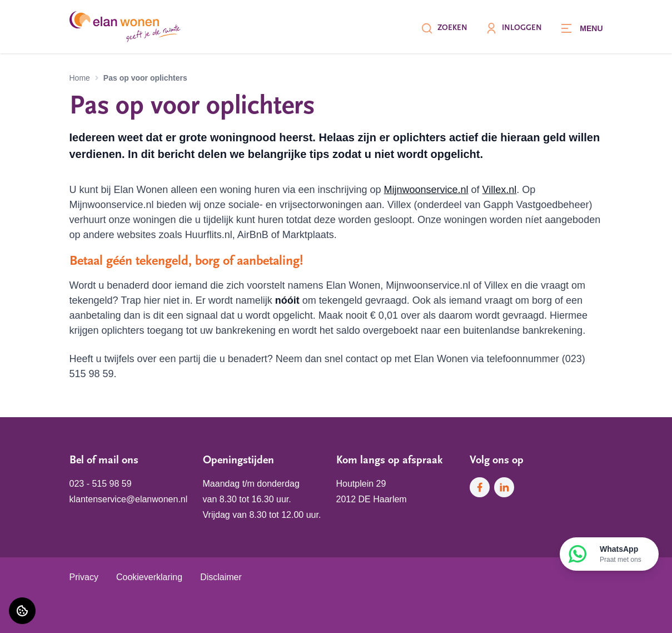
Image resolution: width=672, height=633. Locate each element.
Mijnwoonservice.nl (426, 190)
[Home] (125, 27)
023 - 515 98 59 (101, 484)
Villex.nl (500, 190)
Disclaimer (221, 577)
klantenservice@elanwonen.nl (129, 499)
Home (80, 78)
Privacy (84, 577)
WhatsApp (621, 555)
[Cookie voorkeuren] (22, 611)
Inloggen (514, 28)
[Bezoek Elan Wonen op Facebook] (480, 487)
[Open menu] (581, 28)
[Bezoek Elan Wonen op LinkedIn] (504, 487)
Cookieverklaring (149, 577)
